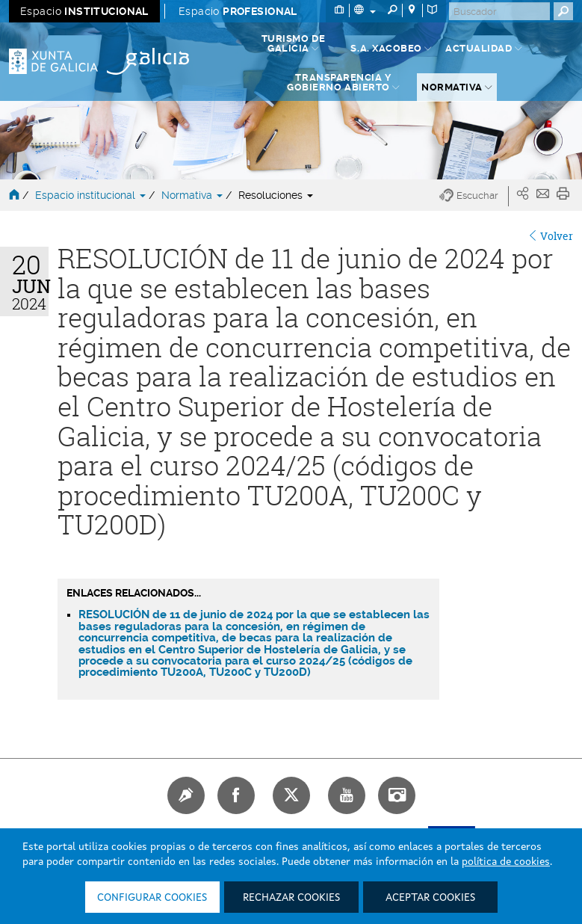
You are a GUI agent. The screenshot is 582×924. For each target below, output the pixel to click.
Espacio (84, 11)
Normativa (194, 195)
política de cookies (506, 862)
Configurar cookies (152, 898)
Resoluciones (276, 195)
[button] (474, 196)
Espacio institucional (92, 195)
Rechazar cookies (291, 898)
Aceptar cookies (430, 898)
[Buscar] (499, 11)
